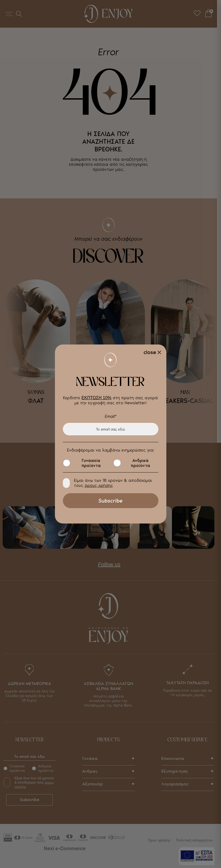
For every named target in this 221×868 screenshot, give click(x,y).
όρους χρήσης (99, 485)
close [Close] (150, 352)
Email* (111, 416)
